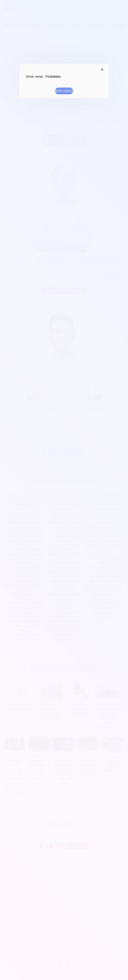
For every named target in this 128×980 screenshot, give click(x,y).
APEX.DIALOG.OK (64, 91)
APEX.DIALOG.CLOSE (101, 70)
